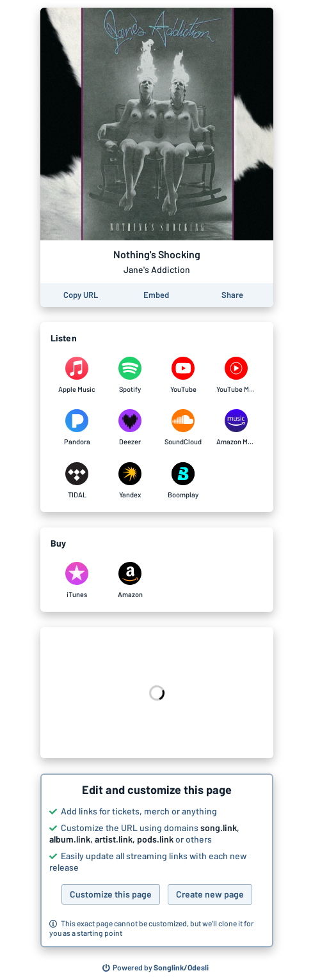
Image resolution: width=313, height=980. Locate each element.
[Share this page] (232, 295)
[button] (157, 860)
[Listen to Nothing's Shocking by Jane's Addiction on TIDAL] (77, 481)
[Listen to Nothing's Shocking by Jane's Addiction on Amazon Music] (237, 428)
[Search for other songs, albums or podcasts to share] (156, 968)
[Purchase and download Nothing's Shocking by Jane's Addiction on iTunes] (77, 580)
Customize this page (111, 894)
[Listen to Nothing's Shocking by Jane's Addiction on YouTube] (183, 375)
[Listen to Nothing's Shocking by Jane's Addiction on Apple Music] (77, 375)
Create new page (210, 894)
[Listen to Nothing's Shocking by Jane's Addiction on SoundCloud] (183, 428)
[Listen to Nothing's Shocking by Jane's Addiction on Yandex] (130, 481)
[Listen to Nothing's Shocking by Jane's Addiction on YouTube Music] (237, 375)
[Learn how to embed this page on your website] (156, 295)
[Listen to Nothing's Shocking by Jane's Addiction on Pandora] (77, 428)
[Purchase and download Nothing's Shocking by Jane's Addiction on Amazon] (130, 580)
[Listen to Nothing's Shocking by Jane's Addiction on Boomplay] (183, 481)
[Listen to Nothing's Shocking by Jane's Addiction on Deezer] (130, 428)
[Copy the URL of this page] (81, 295)
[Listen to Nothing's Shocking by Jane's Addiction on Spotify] (130, 375)
